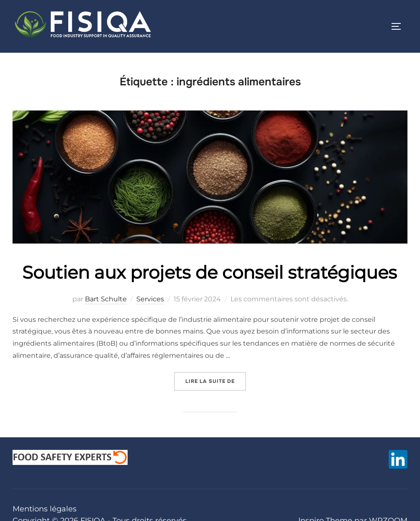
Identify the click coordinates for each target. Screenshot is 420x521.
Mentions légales (45, 509)
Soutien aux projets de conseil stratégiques (210, 272)
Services (150, 299)
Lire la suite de (216, 378)
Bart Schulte (106, 299)
